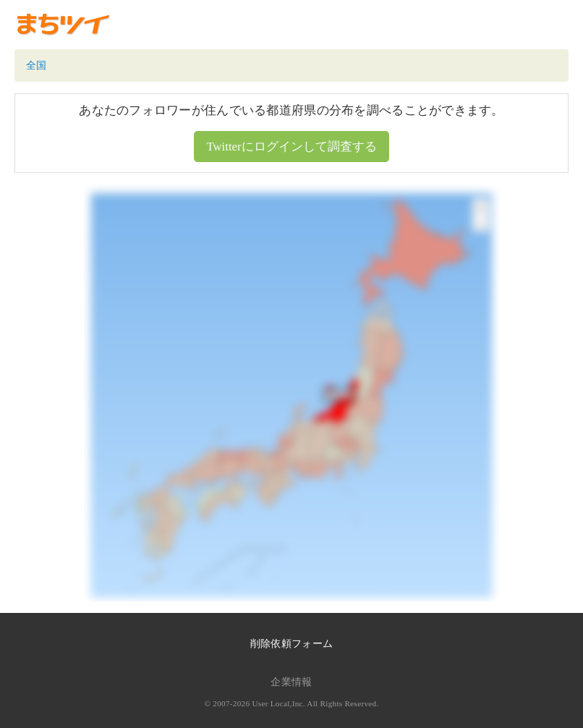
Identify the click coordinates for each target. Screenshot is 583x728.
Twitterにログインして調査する (291, 147)
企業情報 (291, 682)
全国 (37, 65)
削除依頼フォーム (291, 644)
